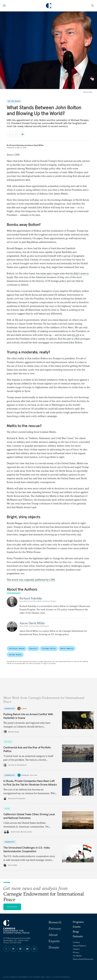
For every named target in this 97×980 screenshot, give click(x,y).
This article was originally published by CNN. (31, 580)
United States (15, 655)
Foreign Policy (49, 648)
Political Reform (17, 648)
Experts (54, 941)
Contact (76, 942)
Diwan (24, 708)
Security (33, 648)
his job (76, 335)
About (53, 935)
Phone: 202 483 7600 (12, 943)
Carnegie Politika (29, 775)
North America (67, 648)
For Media (77, 956)
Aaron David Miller (36, 145)
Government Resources (83, 959)
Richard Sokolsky (17, 145)
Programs (78, 922)
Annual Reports (79, 946)
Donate (54, 947)
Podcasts (78, 936)
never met (46, 273)
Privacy (76, 952)
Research (55, 922)
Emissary (55, 928)
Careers (76, 949)
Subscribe (12, 907)
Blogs (76, 932)
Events (77, 927)
